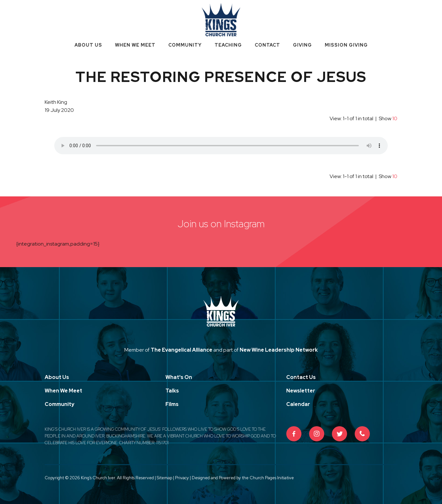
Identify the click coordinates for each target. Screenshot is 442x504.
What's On (179, 377)
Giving (302, 45)
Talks (172, 391)
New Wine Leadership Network (279, 350)
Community (185, 45)
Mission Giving (346, 45)
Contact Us (301, 377)
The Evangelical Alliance (181, 350)
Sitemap (164, 478)
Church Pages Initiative (272, 478)
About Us (88, 45)
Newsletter (301, 391)
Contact (267, 45)
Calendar (298, 404)
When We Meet (135, 45)
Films (172, 404)
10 (395, 118)
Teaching (228, 45)
